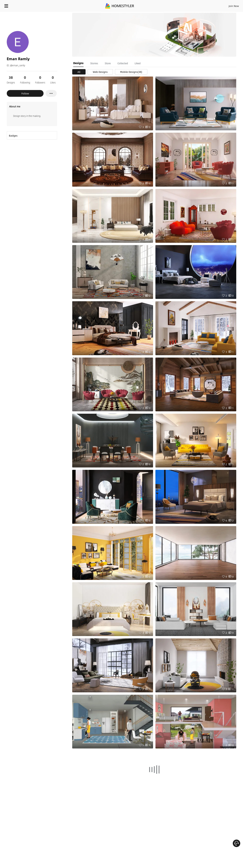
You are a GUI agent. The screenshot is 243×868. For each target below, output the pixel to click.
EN (205, 5)
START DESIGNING (226, 5)
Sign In (181, 5)
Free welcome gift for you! (173, 14)
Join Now (193, 5)
